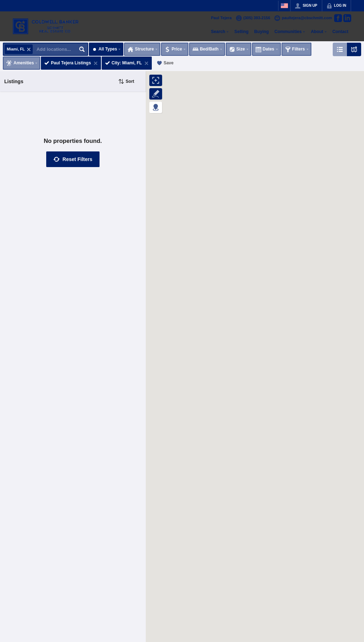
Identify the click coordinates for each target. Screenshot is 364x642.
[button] (73, 159)
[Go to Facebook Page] (338, 18)
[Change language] (284, 6)
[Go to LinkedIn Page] (347, 18)
